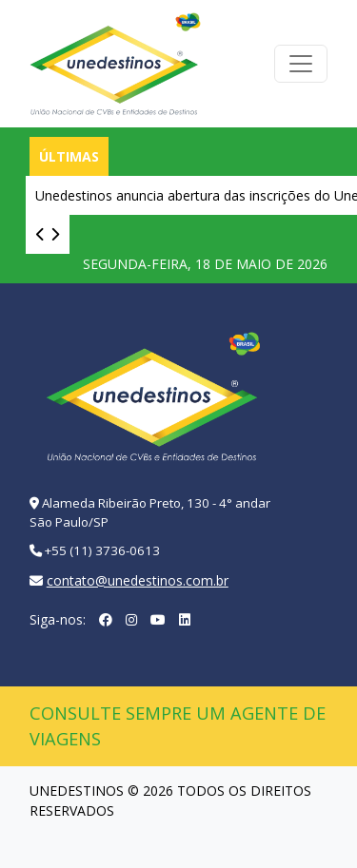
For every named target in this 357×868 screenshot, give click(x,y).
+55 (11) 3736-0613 (102, 550)
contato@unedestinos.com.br (138, 580)
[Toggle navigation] (301, 64)
